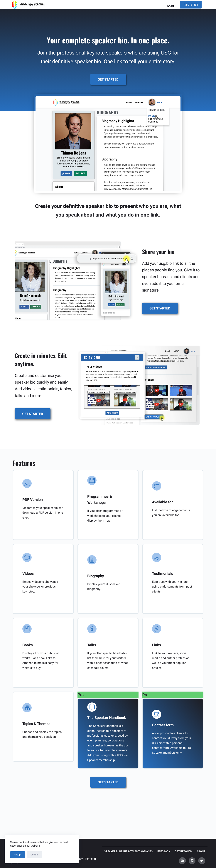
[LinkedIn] (192, 861)
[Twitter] (202, 861)
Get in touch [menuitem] (183, 851)
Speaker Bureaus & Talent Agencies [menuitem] (128, 851)
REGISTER (191, 5)
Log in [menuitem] (170, 6)
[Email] (182, 861)
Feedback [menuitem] (164, 851)
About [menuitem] (201, 851)
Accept (18, 855)
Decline (34, 855)
